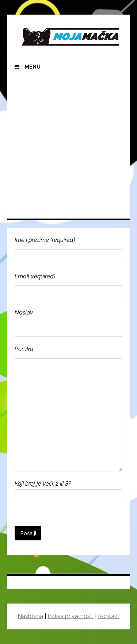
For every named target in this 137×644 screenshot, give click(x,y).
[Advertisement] (68, 146)
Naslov (69, 323)
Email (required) (69, 287)
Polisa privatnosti (71, 616)
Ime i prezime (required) (69, 250)
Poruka (69, 409)
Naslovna (30, 616)
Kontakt (109, 616)
